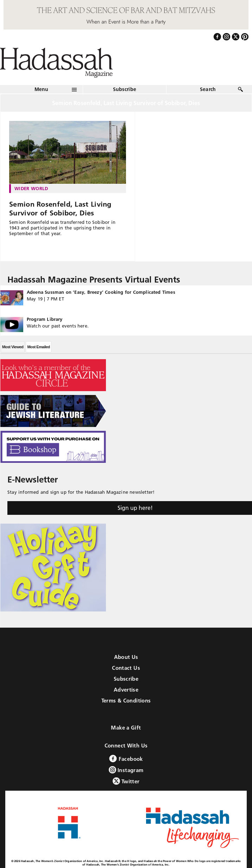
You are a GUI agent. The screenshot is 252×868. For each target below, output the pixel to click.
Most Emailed (38, 347)
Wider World (31, 188)
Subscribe (125, 89)
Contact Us (126, 668)
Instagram (126, 770)
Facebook (126, 759)
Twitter (126, 781)
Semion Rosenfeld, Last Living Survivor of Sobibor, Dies (60, 209)
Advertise (126, 690)
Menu (42, 89)
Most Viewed (13, 347)
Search (208, 89)
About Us (126, 657)
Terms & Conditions (126, 701)
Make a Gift (126, 728)
